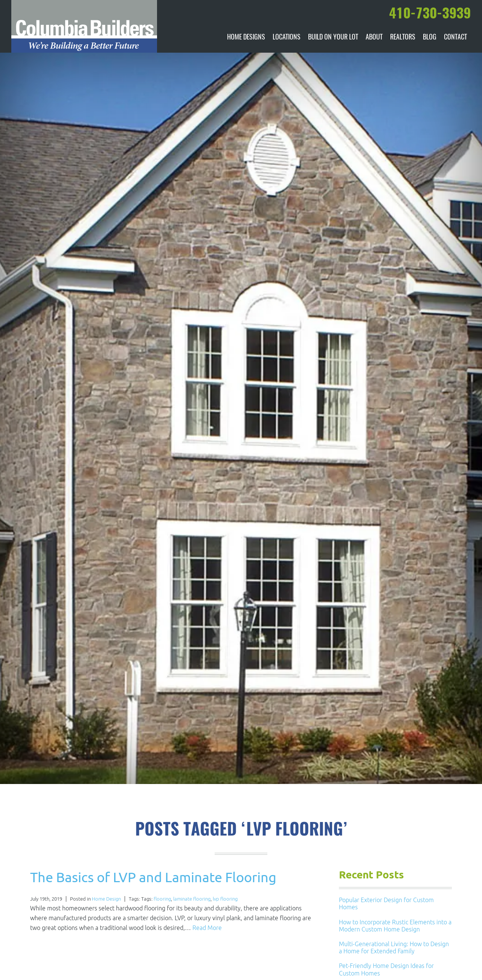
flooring (162, 899)
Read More (207, 928)
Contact (455, 38)
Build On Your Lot (333, 38)
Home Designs (246, 38)
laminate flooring (192, 899)
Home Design (106, 899)
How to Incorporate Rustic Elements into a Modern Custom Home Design (395, 926)
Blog (430, 38)
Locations (287, 38)
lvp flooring (225, 899)
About (374, 38)
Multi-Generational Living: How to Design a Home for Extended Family (394, 947)
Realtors (403, 38)
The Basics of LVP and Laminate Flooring (153, 877)
